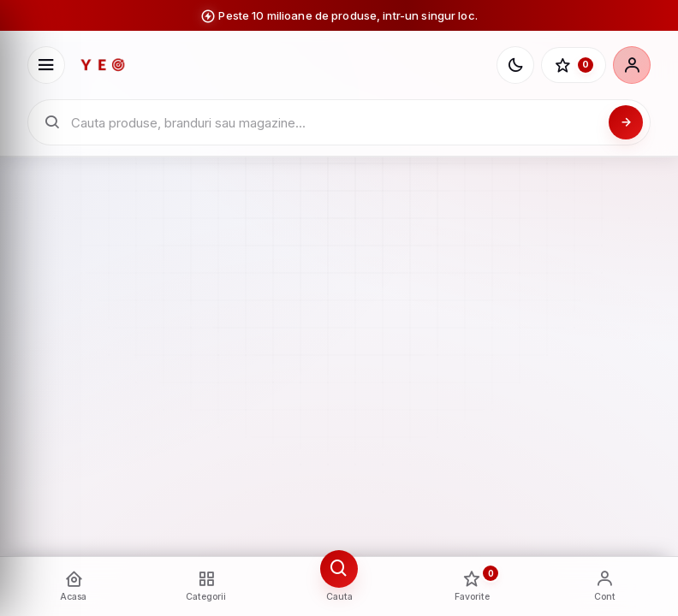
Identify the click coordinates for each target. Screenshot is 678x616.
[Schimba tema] (515, 65)
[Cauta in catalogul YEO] (335, 123)
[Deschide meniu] (46, 65)
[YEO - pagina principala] (281, 65)
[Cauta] (626, 122)
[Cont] (632, 65)
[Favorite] (574, 65)
